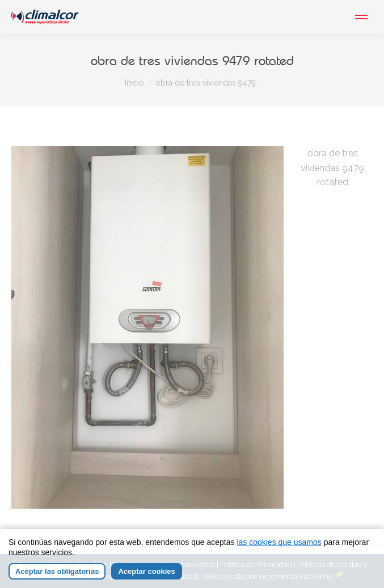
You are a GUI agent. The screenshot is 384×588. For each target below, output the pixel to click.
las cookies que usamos (279, 542)
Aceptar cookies (146, 571)
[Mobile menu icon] (361, 17)
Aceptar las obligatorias (57, 571)
